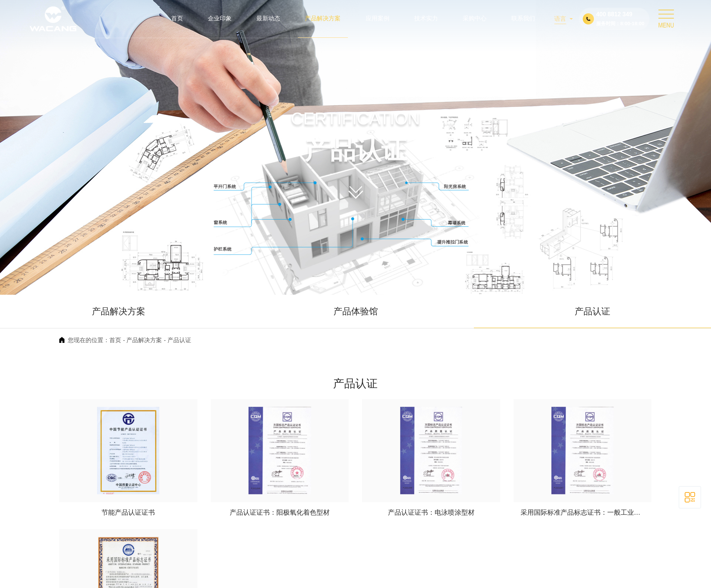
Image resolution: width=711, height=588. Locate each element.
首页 (115, 340)
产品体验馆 (356, 311)
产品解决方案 (119, 311)
